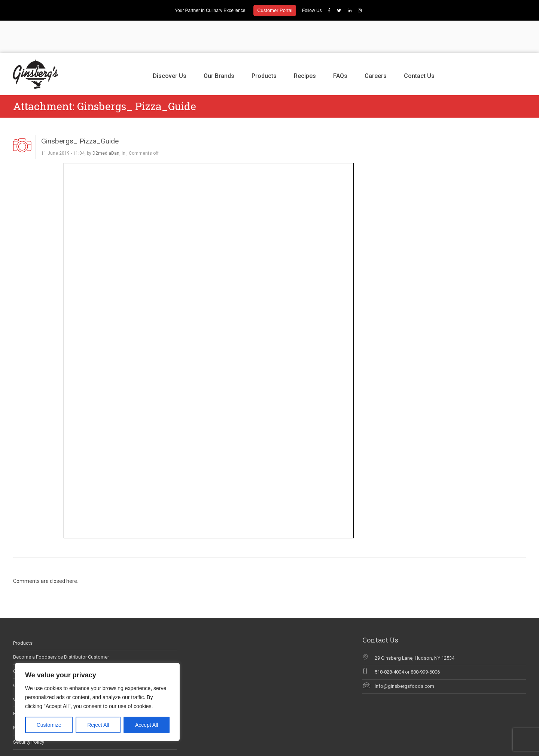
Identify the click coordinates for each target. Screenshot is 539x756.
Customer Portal (275, 10)
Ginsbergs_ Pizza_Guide (80, 108)
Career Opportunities (35, 639)
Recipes (305, 43)
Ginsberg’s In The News (38, 653)
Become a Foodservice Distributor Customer (61, 625)
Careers (376, 43)
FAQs (340, 43)
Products (264, 43)
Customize (49, 725)
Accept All (147, 725)
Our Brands (219, 43)
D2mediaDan (106, 121)
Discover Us (170, 43)
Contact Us (419, 43)
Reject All (98, 725)
